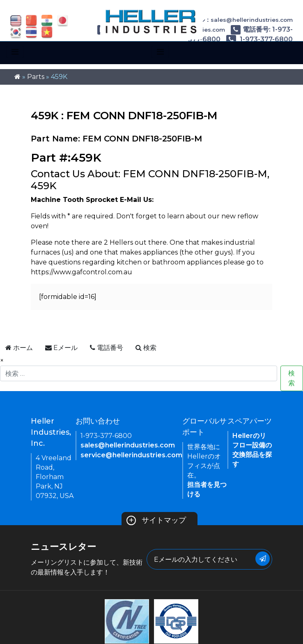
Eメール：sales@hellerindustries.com (232, 20)
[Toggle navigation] (15, 52)
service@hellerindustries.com (131, 455)
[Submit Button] (263, 559)
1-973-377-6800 (259, 39)
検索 (292, 378)
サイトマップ (156, 520)
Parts (36, 77)
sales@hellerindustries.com (128, 445)
